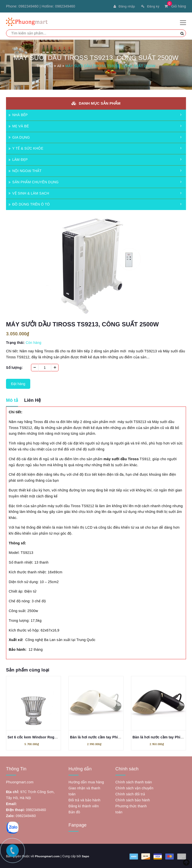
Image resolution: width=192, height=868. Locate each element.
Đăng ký (150, 6)
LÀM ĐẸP (18, 159)
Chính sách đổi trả (130, 793)
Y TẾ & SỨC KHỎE (26, 148)
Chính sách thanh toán (134, 781)
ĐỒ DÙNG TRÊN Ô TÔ (29, 204)
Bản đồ (74, 811)
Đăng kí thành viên (84, 805)
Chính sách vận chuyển (134, 787)
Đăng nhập (122, 6)
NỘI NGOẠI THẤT (25, 170)
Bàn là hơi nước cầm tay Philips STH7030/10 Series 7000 (118, 736)
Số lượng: (14, 367)
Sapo (86, 856)
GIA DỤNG (19, 137)
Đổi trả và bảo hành (84, 799)
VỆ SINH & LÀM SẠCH (29, 193)
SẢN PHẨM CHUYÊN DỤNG (33, 181)
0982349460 (28, 6)
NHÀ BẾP (18, 114)
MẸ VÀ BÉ (19, 125)
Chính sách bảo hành (133, 799)
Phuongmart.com (47, 856)
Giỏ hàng (175, 6)
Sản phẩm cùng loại (28, 669)
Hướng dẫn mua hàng (86, 781)
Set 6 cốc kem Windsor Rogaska (35, 736)
